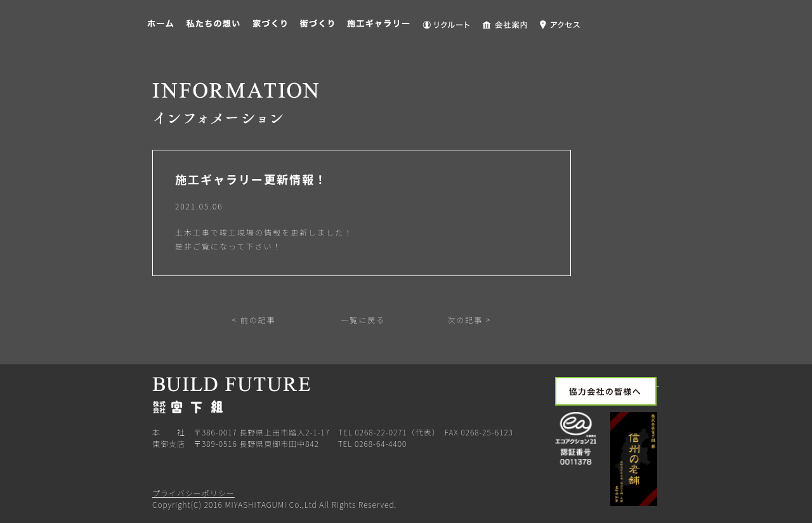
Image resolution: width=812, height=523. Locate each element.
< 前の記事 (254, 320)
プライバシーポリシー (193, 493)
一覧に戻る (362, 320)
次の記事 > (469, 320)
